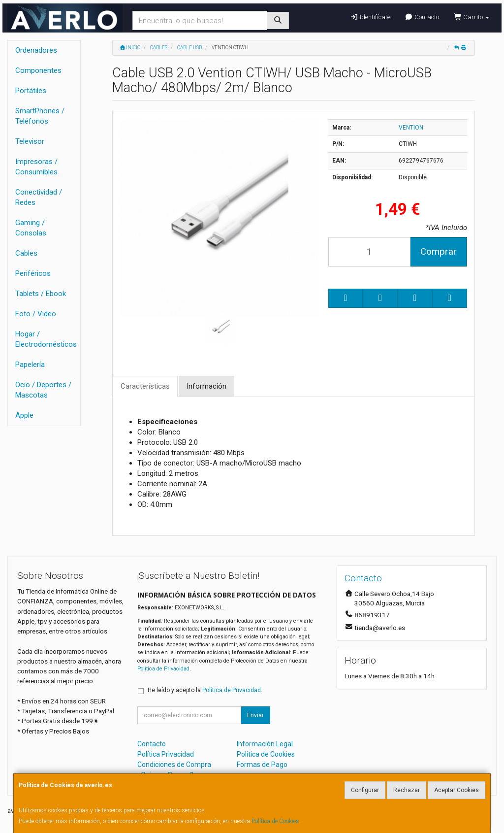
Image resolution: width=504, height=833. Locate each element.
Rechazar (407, 790)
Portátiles (31, 91)
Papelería (30, 365)
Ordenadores (36, 50)
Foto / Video (36, 314)
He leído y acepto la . (205, 690)
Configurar (365, 790)
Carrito (472, 17)
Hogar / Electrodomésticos (46, 339)
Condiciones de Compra (174, 765)
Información (206, 386)
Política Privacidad (166, 754)
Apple (24, 415)
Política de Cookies (275, 821)
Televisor (30, 141)
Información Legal (265, 744)
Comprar (439, 251)
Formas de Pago (262, 765)
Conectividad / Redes (39, 197)
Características (145, 386)
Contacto (422, 17)
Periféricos (33, 273)
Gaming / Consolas (31, 228)
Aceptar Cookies (457, 790)
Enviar (255, 715)
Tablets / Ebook (41, 294)
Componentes (38, 70)
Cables (26, 253)
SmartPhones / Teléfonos (40, 116)
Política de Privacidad (163, 669)
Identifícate (370, 17)
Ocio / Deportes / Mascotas (43, 390)
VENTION (411, 128)
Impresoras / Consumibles (36, 167)
